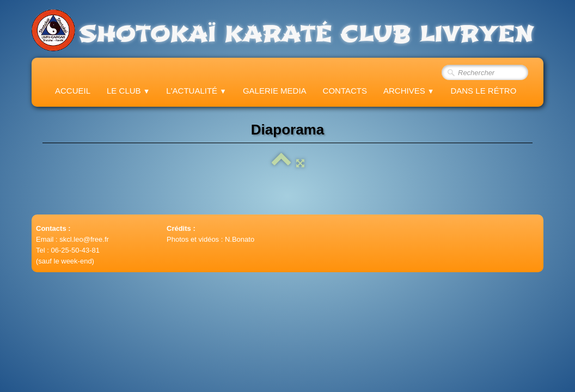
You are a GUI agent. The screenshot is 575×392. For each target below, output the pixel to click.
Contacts (345, 91)
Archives (409, 91)
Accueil (73, 91)
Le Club (128, 91)
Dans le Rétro (483, 91)
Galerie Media (275, 91)
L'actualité (196, 91)
